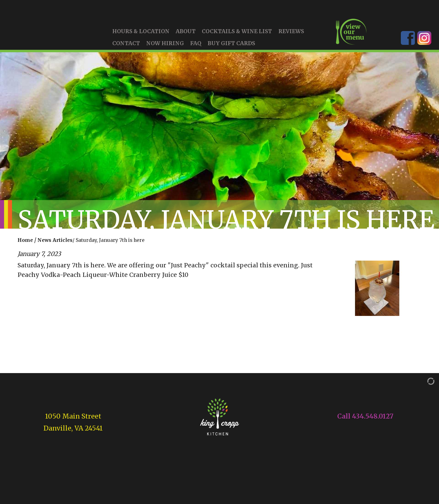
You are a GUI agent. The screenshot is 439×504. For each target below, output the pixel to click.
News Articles (55, 242)
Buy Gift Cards (231, 46)
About (186, 34)
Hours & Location (141, 34)
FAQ (196, 46)
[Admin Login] (425, 383)
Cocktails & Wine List (237, 34)
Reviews (291, 34)
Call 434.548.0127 (365, 418)
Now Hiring (165, 46)
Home (25, 242)
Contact (126, 46)
